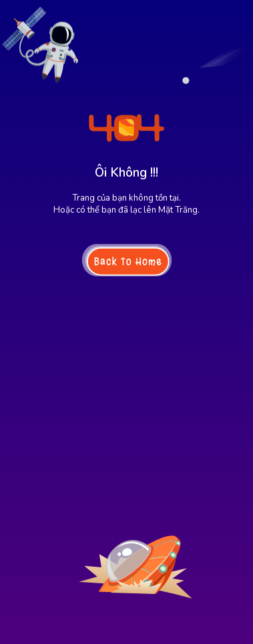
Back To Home (128, 261)
